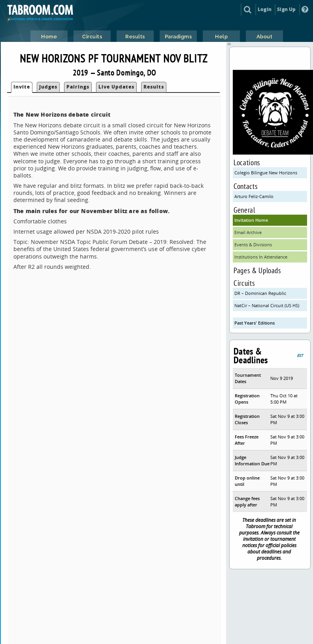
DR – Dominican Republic (260, 293)
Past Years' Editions (255, 323)
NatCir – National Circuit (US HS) (267, 305)
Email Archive (248, 232)
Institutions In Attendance (261, 257)
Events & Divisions (253, 245)
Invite (22, 87)
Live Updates (116, 87)
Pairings (78, 87)
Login (265, 9)
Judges (48, 87)
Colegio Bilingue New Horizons (266, 173)
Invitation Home (251, 220)
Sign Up (286, 9)
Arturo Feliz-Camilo (254, 196)
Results (154, 87)
